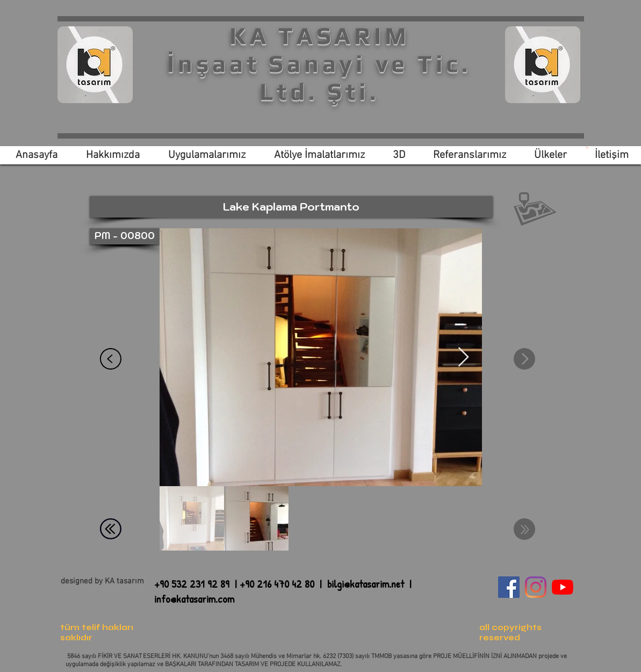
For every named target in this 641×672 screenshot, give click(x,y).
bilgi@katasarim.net (366, 584)
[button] (291, 207)
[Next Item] (463, 357)
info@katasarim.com (194, 599)
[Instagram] (536, 587)
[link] (587, 147)
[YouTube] (563, 587)
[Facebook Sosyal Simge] (509, 587)
